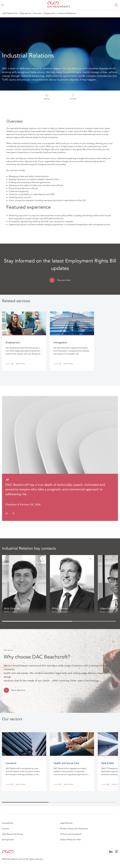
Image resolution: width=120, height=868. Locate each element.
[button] (116, 5)
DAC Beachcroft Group (13, 834)
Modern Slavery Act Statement (74, 829)
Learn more (20, 364)
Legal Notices (66, 823)
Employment (50, 13)
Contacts (73, 97)
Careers (6, 829)
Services (37, 13)
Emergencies (8, 840)
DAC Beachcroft (10, 13)
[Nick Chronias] (43, 559)
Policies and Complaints (71, 834)
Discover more (64, 280)
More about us (18, 690)
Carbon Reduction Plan (71, 840)
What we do (25, 13)
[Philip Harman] (91, 559)
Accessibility (8, 823)
